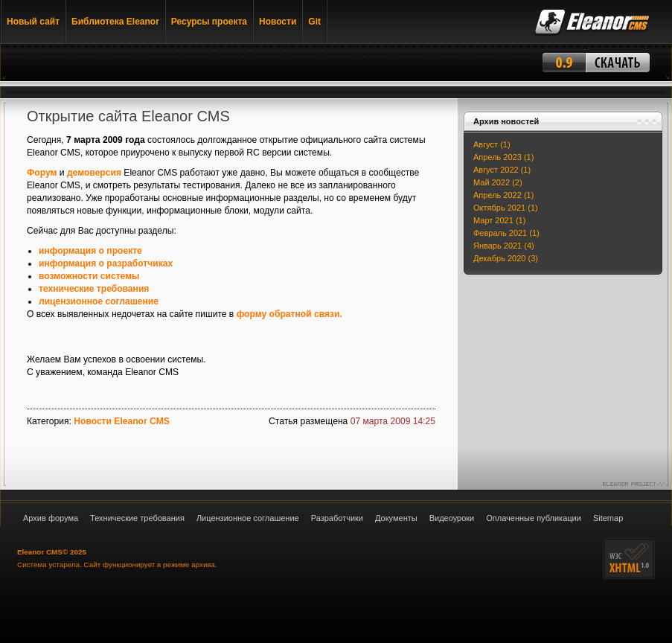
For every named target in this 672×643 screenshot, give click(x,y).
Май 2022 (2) (498, 182)
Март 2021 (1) (499, 220)
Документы (396, 518)
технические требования (94, 289)
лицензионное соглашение (99, 301)
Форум (42, 173)
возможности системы (89, 276)
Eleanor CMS (40, 552)
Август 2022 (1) (502, 170)
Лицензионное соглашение (248, 518)
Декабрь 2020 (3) (506, 258)
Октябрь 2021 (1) (506, 208)
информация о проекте (90, 251)
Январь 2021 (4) (504, 246)
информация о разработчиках (106, 263)
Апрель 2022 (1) (503, 195)
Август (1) (492, 144)
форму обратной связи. (289, 314)
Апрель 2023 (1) (503, 157)
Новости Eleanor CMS (122, 421)
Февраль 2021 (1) (506, 233)
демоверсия (94, 173)
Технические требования (137, 518)
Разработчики (337, 518)
